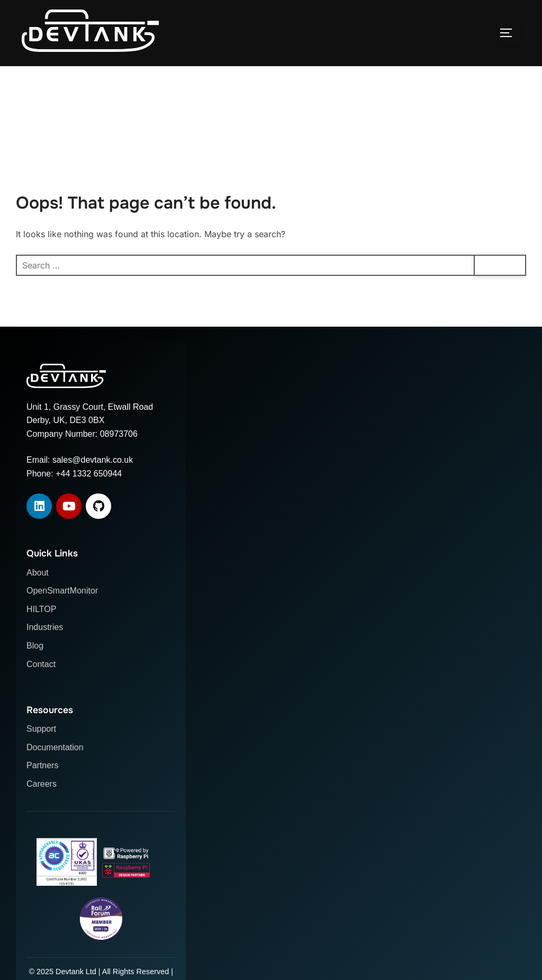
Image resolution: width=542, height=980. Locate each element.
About (38, 573)
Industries (45, 627)
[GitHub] (98, 506)
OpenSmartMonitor (62, 591)
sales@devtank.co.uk (93, 460)
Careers (42, 784)
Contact (41, 664)
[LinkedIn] (39, 506)
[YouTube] (69, 506)
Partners (42, 765)
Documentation (55, 747)
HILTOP (41, 609)
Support (41, 729)
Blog (35, 646)
